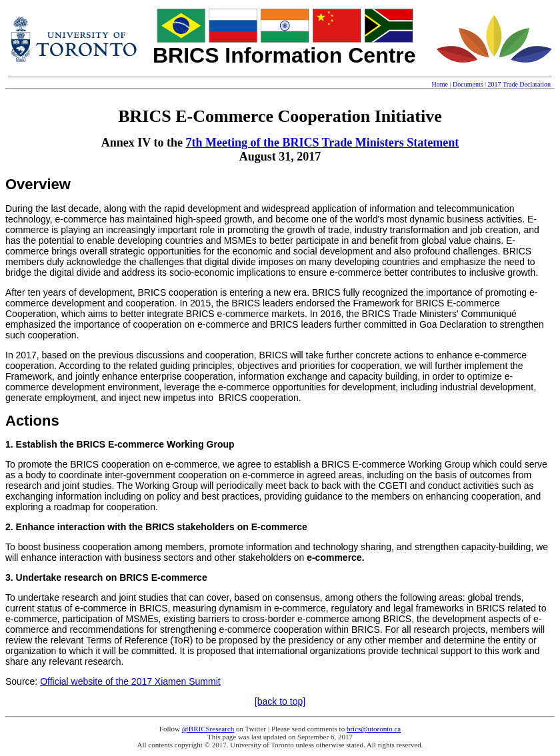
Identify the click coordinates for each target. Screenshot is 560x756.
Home (440, 84)
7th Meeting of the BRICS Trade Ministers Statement (322, 143)
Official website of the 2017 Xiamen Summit (130, 681)
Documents (468, 84)
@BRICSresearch (208, 729)
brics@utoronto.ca (374, 729)
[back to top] (280, 701)
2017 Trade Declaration (519, 84)
